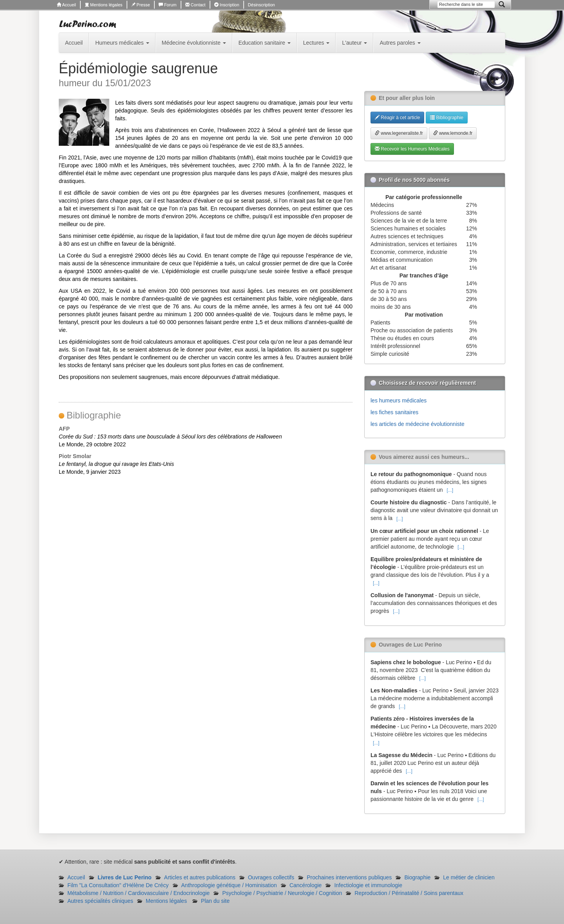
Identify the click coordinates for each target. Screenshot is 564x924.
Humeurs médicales (122, 43)
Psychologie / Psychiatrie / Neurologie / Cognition (282, 893)
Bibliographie (447, 118)
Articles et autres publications (200, 877)
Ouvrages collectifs (271, 877)
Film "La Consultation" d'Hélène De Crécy (118, 885)
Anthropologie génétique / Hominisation (229, 885)
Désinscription (261, 5)
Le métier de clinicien (469, 877)
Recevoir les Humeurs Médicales (412, 149)
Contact (195, 5)
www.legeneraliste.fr (399, 133)
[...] (450, 490)
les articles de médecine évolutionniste (418, 424)
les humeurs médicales (399, 400)
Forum (168, 5)
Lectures (316, 43)
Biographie (417, 877)
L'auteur (354, 43)
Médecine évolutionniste (194, 43)
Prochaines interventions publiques (349, 877)
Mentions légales (104, 5)
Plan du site (215, 901)
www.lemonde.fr (453, 133)
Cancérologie (306, 885)
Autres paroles (400, 43)
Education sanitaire (265, 43)
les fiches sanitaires (394, 412)
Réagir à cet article (397, 118)
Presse (141, 5)
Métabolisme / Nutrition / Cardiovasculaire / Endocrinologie (138, 893)
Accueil (66, 5)
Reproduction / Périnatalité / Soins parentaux (409, 893)
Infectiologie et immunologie (368, 885)
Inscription (227, 5)
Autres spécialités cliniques (100, 901)
